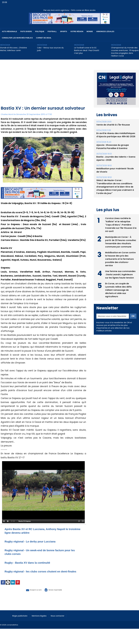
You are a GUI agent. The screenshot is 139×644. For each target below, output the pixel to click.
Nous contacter (62, 619)
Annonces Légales (105, 31)
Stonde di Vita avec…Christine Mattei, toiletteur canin (13, 49)
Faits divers (26, 31)
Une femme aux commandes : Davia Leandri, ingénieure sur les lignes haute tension (120, 274)
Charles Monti (7, 114)
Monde (90, 31)
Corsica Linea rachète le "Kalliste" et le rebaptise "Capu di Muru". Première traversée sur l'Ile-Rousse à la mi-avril (120, 225)
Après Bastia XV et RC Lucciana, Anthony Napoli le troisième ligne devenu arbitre (42, 531)
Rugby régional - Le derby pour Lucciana (35, 541)
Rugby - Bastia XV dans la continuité (32, 563)
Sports (63, 31)
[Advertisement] (44, 86)
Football (52, 31)
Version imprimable (57, 593)
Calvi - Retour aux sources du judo (50, 49)
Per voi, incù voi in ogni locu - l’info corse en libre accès (69, 10)
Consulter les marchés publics (17, 38)
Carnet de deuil (44, 38)
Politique (40, 31)
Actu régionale (9, 31)
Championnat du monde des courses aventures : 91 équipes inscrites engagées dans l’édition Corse (125, 52)
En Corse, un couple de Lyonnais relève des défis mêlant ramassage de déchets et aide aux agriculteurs (119, 290)
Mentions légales (42, 619)
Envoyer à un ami (29, 593)
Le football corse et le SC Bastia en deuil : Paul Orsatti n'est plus (87, 50)
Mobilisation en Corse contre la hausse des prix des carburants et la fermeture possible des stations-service (120, 259)
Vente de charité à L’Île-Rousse (113, 125)
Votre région (77, 31)
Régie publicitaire (21, 619)
